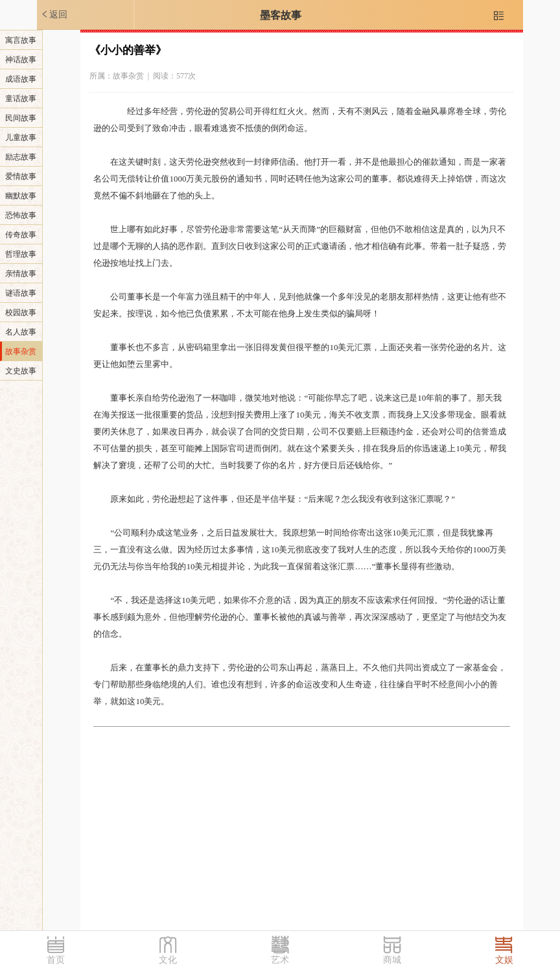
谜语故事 (21, 293)
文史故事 (21, 371)
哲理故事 (21, 254)
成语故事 (21, 79)
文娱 (504, 960)
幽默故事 (21, 196)
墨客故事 (281, 15)
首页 (56, 960)
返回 (54, 14)
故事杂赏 (21, 351)
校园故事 (21, 313)
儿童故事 (21, 137)
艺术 (280, 960)
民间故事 (21, 118)
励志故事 (21, 157)
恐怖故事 (21, 215)
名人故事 (21, 332)
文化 (168, 960)
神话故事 (21, 60)
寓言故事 (21, 40)
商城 (392, 960)
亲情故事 (21, 274)
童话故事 (21, 99)
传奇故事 (21, 235)
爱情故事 (21, 176)
